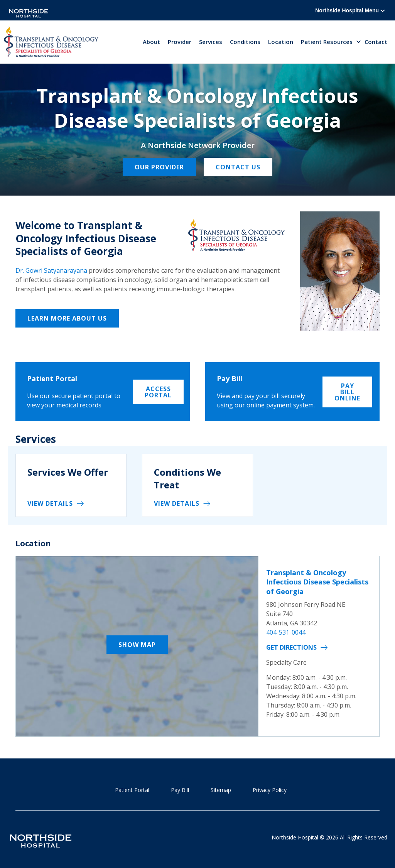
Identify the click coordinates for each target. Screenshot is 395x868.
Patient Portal (132, 790)
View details (50, 503)
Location (281, 42)
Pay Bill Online (347, 392)
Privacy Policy (270, 790)
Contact (376, 42)
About (151, 42)
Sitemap (221, 790)
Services (211, 42)
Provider (180, 42)
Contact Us (238, 167)
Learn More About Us (67, 318)
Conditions (245, 42)
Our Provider (159, 167)
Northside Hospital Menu (350, 10)
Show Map (137, 645)
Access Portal (158, 392)
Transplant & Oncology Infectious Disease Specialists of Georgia (317, 582)
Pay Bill (180, 790)
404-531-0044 (286, 632)
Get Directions (291, 647)
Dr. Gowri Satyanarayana (51, 270)
